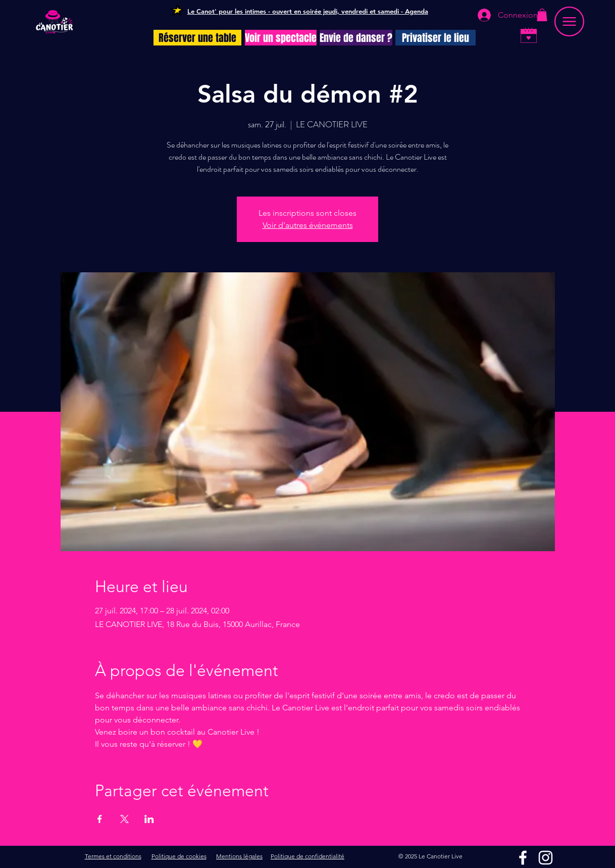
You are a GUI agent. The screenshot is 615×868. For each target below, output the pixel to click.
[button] (542, 15)
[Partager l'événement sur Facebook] (100, 819)
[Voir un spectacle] (281, 38)
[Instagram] (546, 858)
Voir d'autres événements (308, 225)
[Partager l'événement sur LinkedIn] (149, 819)
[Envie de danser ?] (356, 38)
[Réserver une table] (197, 38)
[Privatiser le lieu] (435, 38)
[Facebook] (523, 858)
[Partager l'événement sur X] (124, 819)
